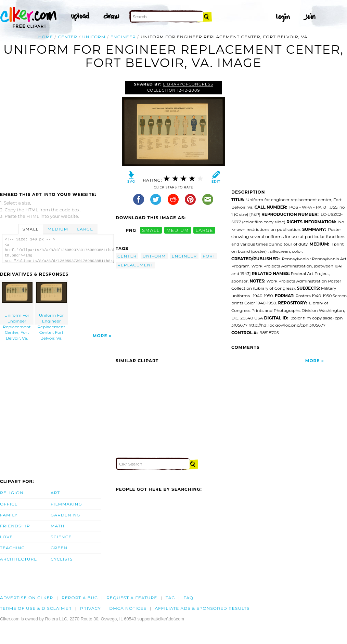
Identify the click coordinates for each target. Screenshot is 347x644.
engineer (123, 37)
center (68, 37)
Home (46, 37)
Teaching (12, 548)
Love (6, 537)
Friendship (15, 526)
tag (170, 598)
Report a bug (80, 598)
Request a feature (132, 598)
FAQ (188, 598)
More (100, 336)
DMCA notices (128, 608)
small (151, 230)
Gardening (66, 515)
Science (61, 537)
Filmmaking (66, 504)
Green (59, 548)
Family (9, 515)
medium (178, 230)
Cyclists (62, 559)
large (204, 230)
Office (9, 504)
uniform (94, 37)
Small (31, 229)
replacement (135, 265)
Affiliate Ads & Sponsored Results (202, 608)
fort (209, 256)
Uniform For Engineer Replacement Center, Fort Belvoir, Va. (17, 303)
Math (58, 526)
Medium (58, 229)
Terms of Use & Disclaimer (36, 608)
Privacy (91, 608)
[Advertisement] (57, 132)
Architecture (18, 559)
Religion (12, 493)
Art (55, 493)
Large (85, 229)
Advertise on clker (27, 598)
